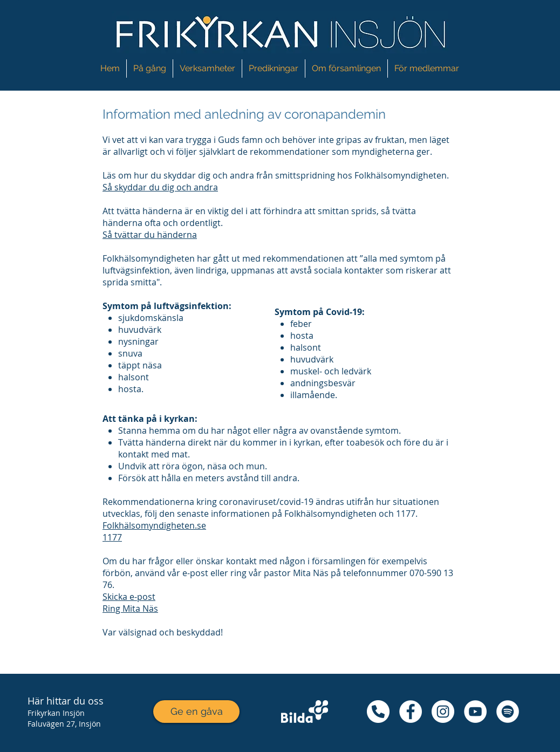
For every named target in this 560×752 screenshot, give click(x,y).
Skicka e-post (129, 597)
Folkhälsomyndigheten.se (154, 525)
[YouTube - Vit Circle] (475, 712)
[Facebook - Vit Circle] (411, 712)
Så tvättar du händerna (150, 235)
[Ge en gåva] (196, 712)
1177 (112, 537)
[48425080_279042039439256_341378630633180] (378, 712)
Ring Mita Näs (130, 609)
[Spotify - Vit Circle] (508, 712)
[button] (207, 69)
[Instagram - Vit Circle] (443, 712)
